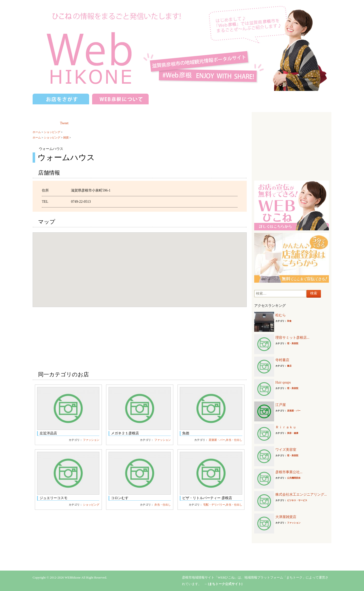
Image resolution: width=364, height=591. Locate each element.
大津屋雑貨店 (286, 517)
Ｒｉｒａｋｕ (286, 427)
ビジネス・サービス (297, 500)
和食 (289, 321)
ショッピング (52, 132)
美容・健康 (293, 433)
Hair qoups (283, 382)
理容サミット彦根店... (292, 338)
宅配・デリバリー (214, 505)
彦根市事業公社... (289, 472)
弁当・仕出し (234, 440)
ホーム (37, 132)
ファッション (91, 440)
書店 (289, 366)
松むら (281, 315)
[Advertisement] (292, 146)
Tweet (64, 123)
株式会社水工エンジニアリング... (301, 494)
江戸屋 (281, 405)
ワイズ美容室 (286, 450)
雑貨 (66, 137)
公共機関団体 (294, 478)
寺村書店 (282, 360)
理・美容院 (293, 343)
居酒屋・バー (217, 440)
